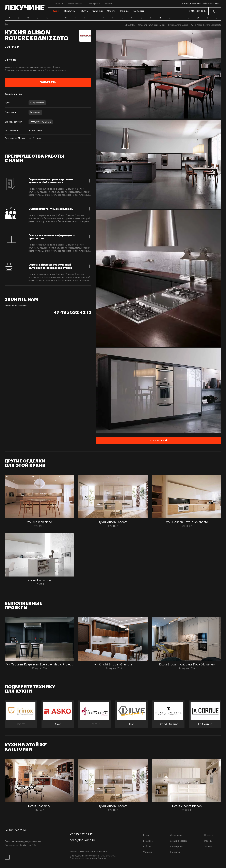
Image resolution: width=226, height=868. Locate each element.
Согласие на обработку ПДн (20, 845)
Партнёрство (177, 847)
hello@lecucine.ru (82, 840)
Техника (208, 847)
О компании (176, 835)
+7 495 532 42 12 (197, 11)
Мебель (208, 841)
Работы (147, 847)
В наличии (148, 841)
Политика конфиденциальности (23, 841)
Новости (209, 835)
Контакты (175, 852)
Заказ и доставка (179, 841)
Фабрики (147, 852)
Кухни (146, 835)
